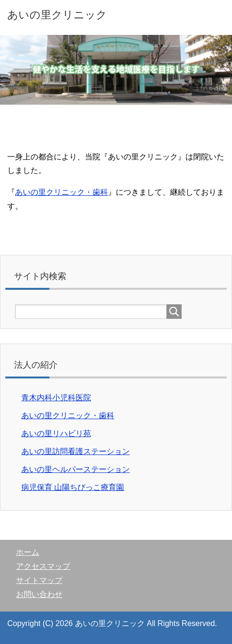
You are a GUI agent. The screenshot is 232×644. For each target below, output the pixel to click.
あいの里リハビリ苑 (56, 433)
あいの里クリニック (57, 15)
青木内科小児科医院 (56, 398)
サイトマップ (39, 580)
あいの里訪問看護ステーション (76, 451)
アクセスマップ (43, 566)
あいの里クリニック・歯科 (62, 192)
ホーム (28, 552)
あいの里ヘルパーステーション (76, 469)
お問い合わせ (39, 594)
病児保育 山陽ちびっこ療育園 (73, 487)
